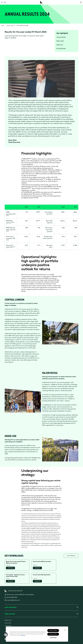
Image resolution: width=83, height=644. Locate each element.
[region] (37, 634)
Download (10, 568)
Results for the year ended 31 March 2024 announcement (16, 562)
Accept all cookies (53, 631)
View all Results (71, 556)
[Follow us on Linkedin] (6, 639)
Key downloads (61, 49)
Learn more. (23, 635)
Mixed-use (60, 45)
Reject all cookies (53, 634)
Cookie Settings (53, 638)
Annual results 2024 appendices (42, 575)
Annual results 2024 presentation (42, 562)
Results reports (11, 26)
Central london (61, 37)
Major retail (60, 41)
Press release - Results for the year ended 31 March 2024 (15, 576)
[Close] (65, 630)
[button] (81, 2)
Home (3, 26)
